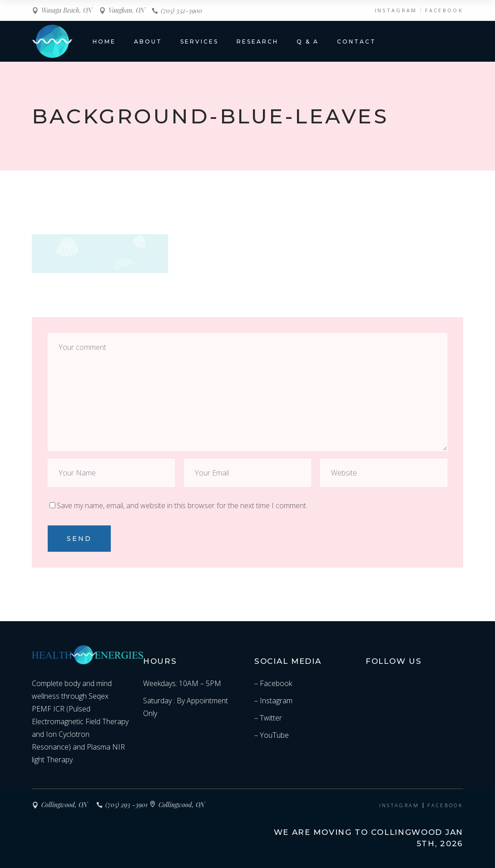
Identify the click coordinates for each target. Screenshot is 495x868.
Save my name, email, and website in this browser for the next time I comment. (182, 505)
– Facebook (273, 683)
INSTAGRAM (396, 10)
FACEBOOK (444, 10)
